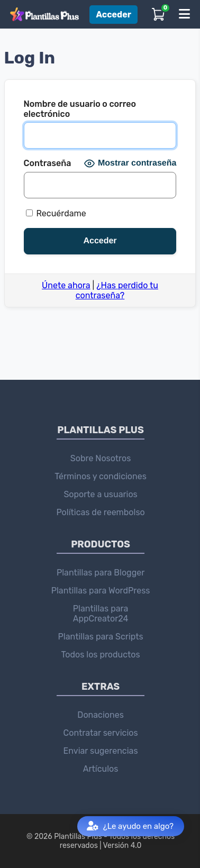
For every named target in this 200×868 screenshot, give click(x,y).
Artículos (101, 769)
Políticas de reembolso (100, 512)
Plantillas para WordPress (101, 591)
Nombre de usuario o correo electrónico (80, 109)
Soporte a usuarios (100, 494)
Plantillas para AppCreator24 (101, 614)
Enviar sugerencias (101, 751)
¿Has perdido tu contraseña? (117, 290)
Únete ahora (66, 285)
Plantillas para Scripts (101, 637)
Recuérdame (56, 213)
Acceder (113, 15)
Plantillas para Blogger (101, 573)
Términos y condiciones (101, 476)
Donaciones (100, 715)
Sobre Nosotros (101, 458)
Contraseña (48, 163)
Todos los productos (101, 655)
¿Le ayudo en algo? (130, 826)
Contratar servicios (101, 733)
